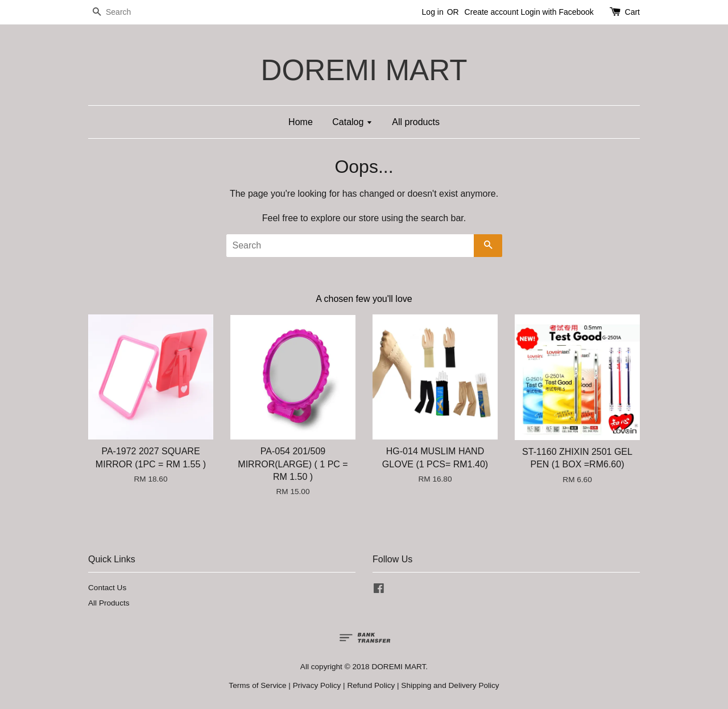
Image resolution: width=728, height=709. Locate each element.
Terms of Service (257, 685)
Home (301, 122)
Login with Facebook (557, 12)
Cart (632, 12)
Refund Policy (371, 685)
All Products (109, 603)
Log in (433, 12)
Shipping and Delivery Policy (450, 685)
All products (416, 122)
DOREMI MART (364, 70)
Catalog (352, 122)
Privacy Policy (317, 685)
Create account (492, 12)
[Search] (122, 12)
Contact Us (107, 588)
